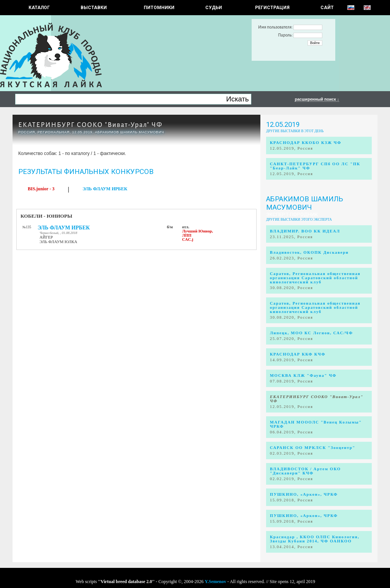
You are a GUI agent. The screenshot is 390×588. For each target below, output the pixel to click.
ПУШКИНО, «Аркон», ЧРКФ (304, 494)
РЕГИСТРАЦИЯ (272, 8)
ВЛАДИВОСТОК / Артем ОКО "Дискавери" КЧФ (305, 471)
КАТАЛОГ (39, 8)
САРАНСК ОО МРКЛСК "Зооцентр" (313, 448)
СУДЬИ (214, 8)
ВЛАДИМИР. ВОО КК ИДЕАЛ (305, 231)
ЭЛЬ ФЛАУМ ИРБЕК (105, 189)
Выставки (94, 8)
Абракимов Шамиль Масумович (304, 203)
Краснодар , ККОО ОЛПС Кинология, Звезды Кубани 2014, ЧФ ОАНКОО (315, 539)
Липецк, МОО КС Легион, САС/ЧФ (311, 333)
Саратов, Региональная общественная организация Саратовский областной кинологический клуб (315, 278)
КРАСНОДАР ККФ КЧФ (298, 354)
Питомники (159, 8)
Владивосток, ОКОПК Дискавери (309, 252)
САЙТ (327, 8)
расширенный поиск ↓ (317, 99)
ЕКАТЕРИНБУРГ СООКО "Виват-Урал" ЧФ (90, 125)
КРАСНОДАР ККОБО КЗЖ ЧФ (306, 143)
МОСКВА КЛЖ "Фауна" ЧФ (303, 375)
